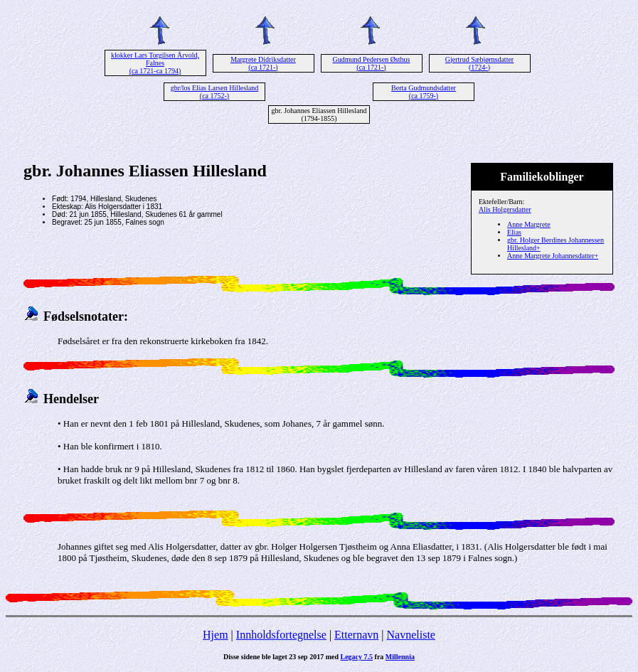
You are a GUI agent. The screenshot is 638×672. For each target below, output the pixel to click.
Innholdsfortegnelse (281, 635)
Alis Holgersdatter (505, 209)
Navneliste (411, 635)
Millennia (400, 657)
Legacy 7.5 (357, 657)
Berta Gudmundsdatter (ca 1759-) (424, 92)
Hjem (216, 635)
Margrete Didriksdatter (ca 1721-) (263, 63)
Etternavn (356, 635)
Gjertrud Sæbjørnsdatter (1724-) (479, 63)
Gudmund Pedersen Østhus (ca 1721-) (372, 63)
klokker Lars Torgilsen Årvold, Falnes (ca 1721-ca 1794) (155, 63)
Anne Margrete (529, 224)
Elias (514, 232)
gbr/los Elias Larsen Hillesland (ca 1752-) (215, 92)
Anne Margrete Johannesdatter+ (553, 256)
